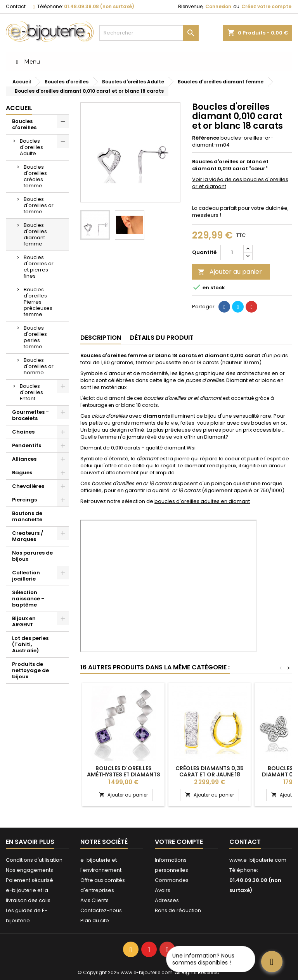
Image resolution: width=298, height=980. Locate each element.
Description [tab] (101, 338)
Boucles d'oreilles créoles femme (35, 176)
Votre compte (179, 842)
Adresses (167, 900)
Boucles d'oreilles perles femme (35, 337)
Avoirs (163, 890)
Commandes (172, 880)
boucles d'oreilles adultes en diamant (202, 501)
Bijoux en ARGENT (24, 621)
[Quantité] (232, 252)
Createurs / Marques (28, 536)
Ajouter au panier (230, 272)
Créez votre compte (266, 6)
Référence (206, 138)
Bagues (22, 473)
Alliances (24, 459)
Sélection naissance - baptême (28, 599)
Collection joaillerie (26, 576)
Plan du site (95, 920)
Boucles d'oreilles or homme (39, 366)
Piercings (24, 500)
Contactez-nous (101, 910)
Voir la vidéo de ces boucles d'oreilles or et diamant (240, 183)
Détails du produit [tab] (162, 338)
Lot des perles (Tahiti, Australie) (30, 644)
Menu (27, 62)
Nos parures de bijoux (32, 556)
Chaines (23, 432)
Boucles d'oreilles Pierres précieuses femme (38, 302)
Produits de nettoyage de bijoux (30, 670)
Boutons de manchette (27, 516)
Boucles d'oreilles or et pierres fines (39, 267)
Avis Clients (94, 900)
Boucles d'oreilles (24, 124)
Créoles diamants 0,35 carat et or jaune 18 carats (210, 774)
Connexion (218, 6)
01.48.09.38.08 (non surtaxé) (99, 6)
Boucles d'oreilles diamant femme (35, 234)
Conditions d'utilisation (34, 860)
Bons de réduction (178, 910)
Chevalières (28, 486)
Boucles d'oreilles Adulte (31, 147)
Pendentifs (27, 445)
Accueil (19, 108)
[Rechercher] (149, 33)
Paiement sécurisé (29, 880)
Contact (16, 6)
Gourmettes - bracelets (30, 415)
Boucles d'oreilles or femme (39, 205)
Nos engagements (29, 870)
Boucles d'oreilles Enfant (31, 392)
